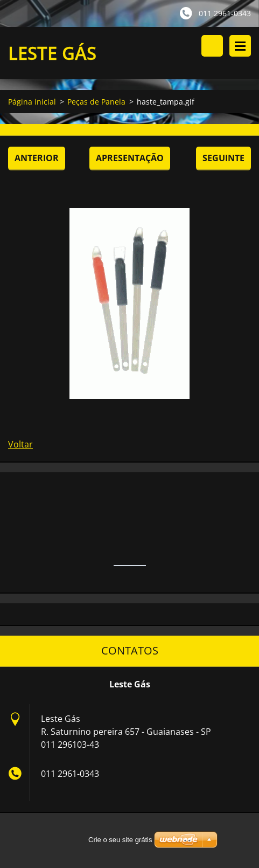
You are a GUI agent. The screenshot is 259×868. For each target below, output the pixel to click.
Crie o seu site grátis (120, 840)
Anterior (37, 158)
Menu (240, 46)
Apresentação (130, 158)
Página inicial (32, 102)
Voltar (20, 444)
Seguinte (223, 158)
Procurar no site (212, 46)
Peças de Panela (96, 102)
